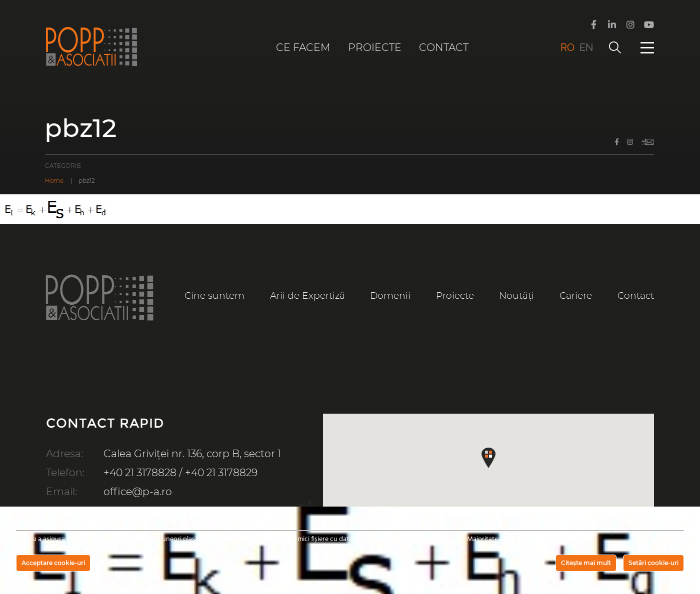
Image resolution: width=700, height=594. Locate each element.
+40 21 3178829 (221, 472)
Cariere (576, 296)
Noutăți (516, 296)
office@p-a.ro (138, 491)
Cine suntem (214, 296)
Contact (444, 47)
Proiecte (375, 47)
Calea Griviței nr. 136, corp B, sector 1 (192, 453)
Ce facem (303, 47)
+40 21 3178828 (140, 472)
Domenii (390, 296)
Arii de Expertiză (307, 296)
